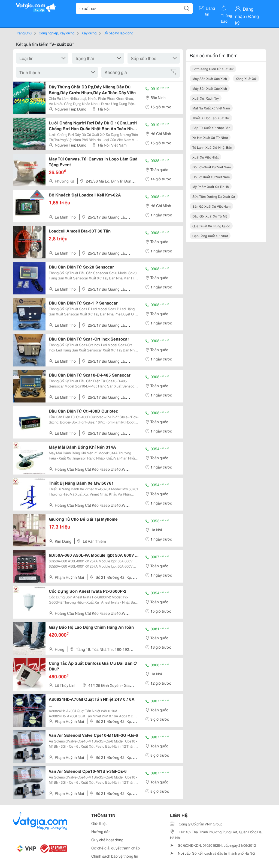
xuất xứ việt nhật (205, 157)
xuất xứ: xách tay (206, 98)
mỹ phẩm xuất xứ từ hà (211, 187)
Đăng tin (207, 9)
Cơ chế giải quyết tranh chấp (116, 848)
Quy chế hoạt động (107, 840)
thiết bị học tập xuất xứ (211, 118)
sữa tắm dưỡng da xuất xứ (214, 196)
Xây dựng (89, 33)
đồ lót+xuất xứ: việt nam (212, 167)
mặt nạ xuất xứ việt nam (211, 108)
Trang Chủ (24, 33)
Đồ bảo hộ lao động (118, 33)
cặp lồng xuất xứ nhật (210, 236)
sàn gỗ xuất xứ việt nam (211, 206)
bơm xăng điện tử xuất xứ (213, 69)
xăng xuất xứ (246, 78)
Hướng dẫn (101, 831)
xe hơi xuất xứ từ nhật (210, 137)
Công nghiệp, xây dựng (57, 33)
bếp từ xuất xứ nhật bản (211, 128)
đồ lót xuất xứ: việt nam (211, 177)
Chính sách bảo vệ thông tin (115, 856)
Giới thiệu (99, 823)
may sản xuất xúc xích (210, 78)
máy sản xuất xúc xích (210, 88)
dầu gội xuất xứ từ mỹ (210, 216)
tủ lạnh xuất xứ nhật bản (212, 147)
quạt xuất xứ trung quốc (211, 226)
